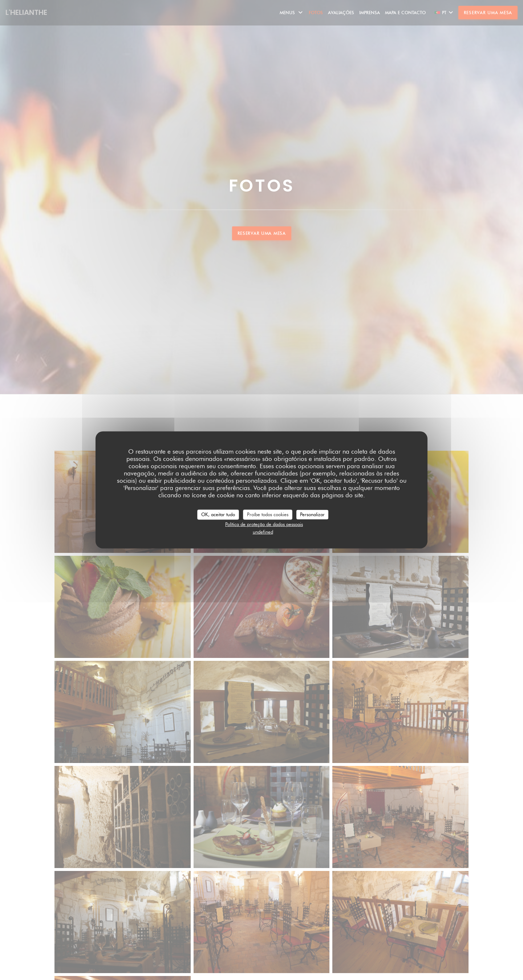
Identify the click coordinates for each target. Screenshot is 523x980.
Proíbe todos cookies (268, 514)
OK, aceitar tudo (218, 514)
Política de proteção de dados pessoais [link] (264, 524)
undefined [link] (263, 532)
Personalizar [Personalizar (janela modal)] (312, 514)
